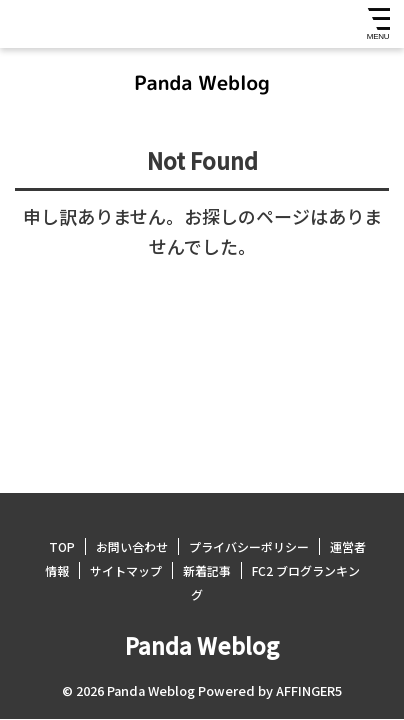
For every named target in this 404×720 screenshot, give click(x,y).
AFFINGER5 (309, 690)
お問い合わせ (132, 546)
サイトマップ (126, 570)
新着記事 (207, 570)
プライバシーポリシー (249, 546)
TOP (62, 546)
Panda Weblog (202, 645)
